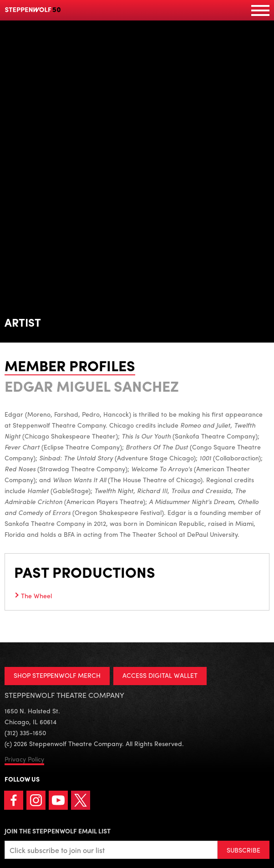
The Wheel (36, 595)
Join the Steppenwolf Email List (58, 831)
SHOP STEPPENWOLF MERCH (57, 675)
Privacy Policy (24, 759)
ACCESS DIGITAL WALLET (160, 675)
